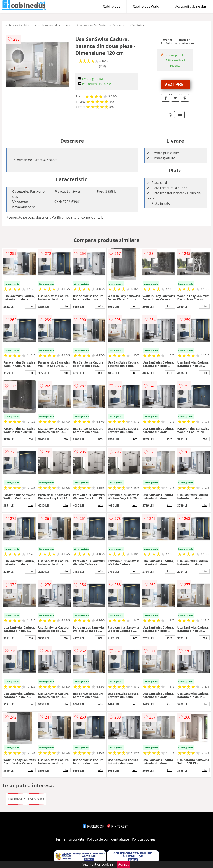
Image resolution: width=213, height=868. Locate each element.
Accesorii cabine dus (191, 6)
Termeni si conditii (70, 839)
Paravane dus (51, 25)
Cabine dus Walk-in (148, 6)
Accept (123, 864)
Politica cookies (144, 839)
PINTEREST (118, 826)
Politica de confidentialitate (108, 839)
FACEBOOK (93, 826)
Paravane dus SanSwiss (128, 25)
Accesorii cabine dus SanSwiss (86, 25)
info (30, 306)
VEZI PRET (175, 84)
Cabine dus (112, 6)
